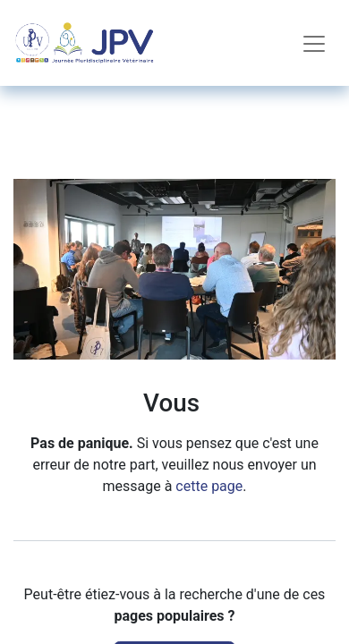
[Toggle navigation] (314, 43)
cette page (209, 486)
